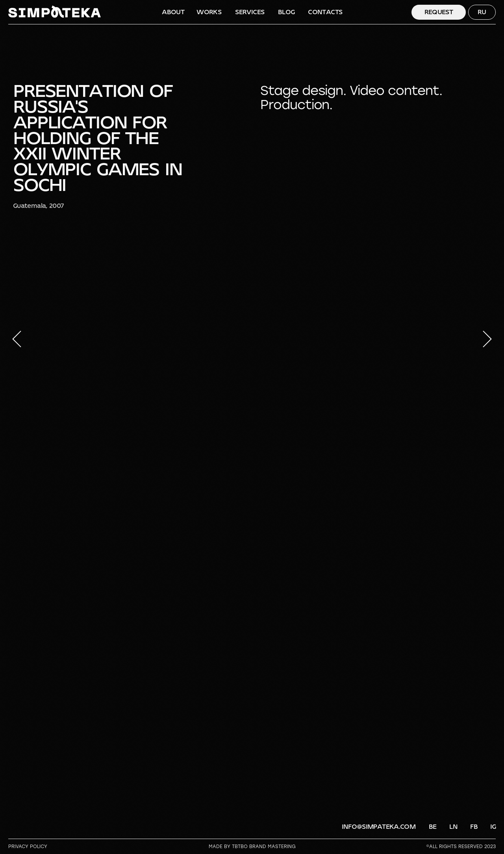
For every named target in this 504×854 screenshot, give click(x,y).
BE (433, 827)
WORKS (209, 12)
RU (482, 12)
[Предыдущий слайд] (17, 339)
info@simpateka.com (379, 827)
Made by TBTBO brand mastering (252, 847)
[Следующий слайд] (487, 339)
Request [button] (439, 12)
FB (474, 827)
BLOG (286, 12)
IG (493, 827)
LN (453, 827)
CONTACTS (325, 12)
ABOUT (173, 12)
